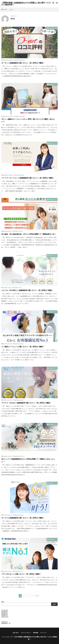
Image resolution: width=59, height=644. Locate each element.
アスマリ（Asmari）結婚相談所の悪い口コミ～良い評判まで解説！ (26, 403)
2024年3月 (5, 613)
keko (11, 10)
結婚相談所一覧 (53, 28)
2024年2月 (5, 614)
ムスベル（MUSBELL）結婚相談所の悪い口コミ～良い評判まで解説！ (27, 290)
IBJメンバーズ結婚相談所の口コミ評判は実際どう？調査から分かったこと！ (28, 460)
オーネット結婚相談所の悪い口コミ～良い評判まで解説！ (23, 63)
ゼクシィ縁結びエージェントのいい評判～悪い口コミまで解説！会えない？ (28, 120)
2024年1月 (5, 615)
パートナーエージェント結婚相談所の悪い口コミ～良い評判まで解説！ (28, 178)
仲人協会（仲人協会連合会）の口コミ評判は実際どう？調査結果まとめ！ (29, 234)
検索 (3, 602)
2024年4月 (5, 612)
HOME (5, 10)
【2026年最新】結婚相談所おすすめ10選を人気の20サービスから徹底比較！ (26, 4)
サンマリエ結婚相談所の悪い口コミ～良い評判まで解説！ (23, 518)
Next (37, 596)
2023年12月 (5, 617)
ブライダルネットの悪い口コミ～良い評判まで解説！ (21, 574)
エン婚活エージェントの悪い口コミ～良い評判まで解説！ (23, 347)
